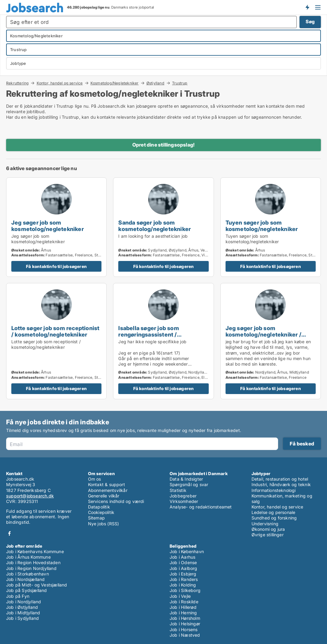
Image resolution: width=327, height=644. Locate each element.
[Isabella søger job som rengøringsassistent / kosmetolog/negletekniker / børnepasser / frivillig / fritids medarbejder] (163, 341)
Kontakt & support (107, 484)
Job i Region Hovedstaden (33, 562)
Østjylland (155, 83)
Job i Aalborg (184, 568)
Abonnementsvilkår (108, 490)
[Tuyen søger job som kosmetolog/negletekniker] (271, 227)
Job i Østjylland (22, 607)
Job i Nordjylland (24, 602)
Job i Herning (183, 613)
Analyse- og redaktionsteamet (201, 507)
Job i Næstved (185, 635)
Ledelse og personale (274, 512)
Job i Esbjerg (183, 574)
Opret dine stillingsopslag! (163, 145)
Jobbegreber (183, 496)
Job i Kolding (183, 585)
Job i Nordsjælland (26, 579)
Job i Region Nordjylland (31, 568)
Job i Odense (183, 562)
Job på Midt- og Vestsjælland (37, 585)
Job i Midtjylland (23, 613)
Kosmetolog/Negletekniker (115, 83)
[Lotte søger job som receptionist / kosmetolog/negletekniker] (56, 341)
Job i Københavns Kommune (35, 551)
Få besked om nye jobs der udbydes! (307, 7)
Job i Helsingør (185, 624)
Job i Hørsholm (185, 618)
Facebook (9, 533)
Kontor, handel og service (60, 83)
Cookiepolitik (101, 512)
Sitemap (96, 518)
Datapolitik (99, 507)
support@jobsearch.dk (30, 496)
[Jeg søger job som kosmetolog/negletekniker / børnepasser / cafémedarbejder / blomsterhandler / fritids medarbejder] (271, 341)
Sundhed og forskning (274, 518)
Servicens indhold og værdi (116, 501)
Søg (310, 22)
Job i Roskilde (184, 602)
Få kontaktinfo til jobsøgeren (56, 266)
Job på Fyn (18, 596)
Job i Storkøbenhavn (28, 574)
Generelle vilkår (104, 496)
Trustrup (180, 83)
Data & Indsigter (186, 479)
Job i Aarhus (182, 557)
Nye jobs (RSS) (104, 524)
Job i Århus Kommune (28, 557)
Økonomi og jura (268, 529)
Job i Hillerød (183, 607)
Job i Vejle (180, 596)
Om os (95, 479)
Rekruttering (17, 83)
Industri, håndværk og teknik (281, 484)
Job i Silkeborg (185, 590)
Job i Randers (184, 579)
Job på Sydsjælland (27, 590)
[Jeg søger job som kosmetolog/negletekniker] (56, 227)
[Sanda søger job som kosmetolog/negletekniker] (163, 227)
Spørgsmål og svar (189, 484)
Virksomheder (184, 501)
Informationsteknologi (274, 490)
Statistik (178, 490)
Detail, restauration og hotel (280, 479)
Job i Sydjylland (22, 618)
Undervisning (265, 524)
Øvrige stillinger (268, 535)
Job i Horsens (184, 629)
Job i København (187, 551)
